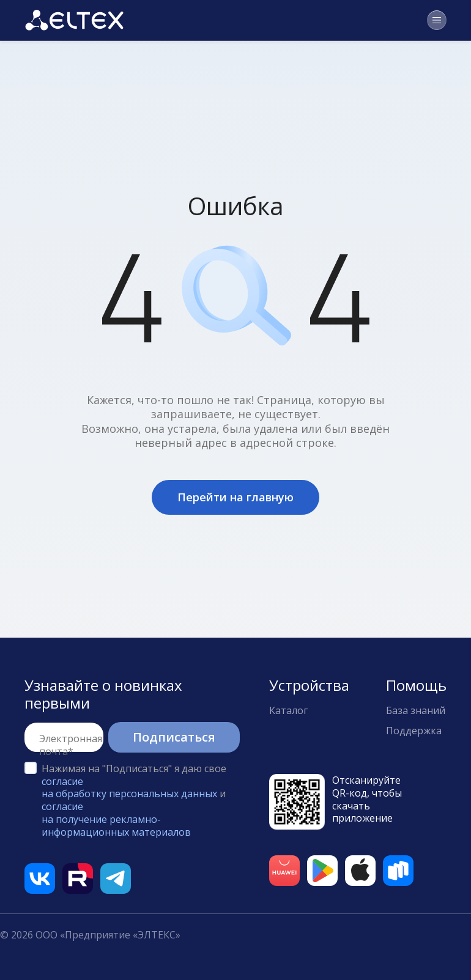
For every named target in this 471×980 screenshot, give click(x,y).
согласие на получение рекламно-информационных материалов (116, 819)
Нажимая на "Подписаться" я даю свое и (134, 801)
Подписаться (174, 737)
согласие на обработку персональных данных (129, 788)
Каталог (288, 711)
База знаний (416, 711)
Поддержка (414, 731)
